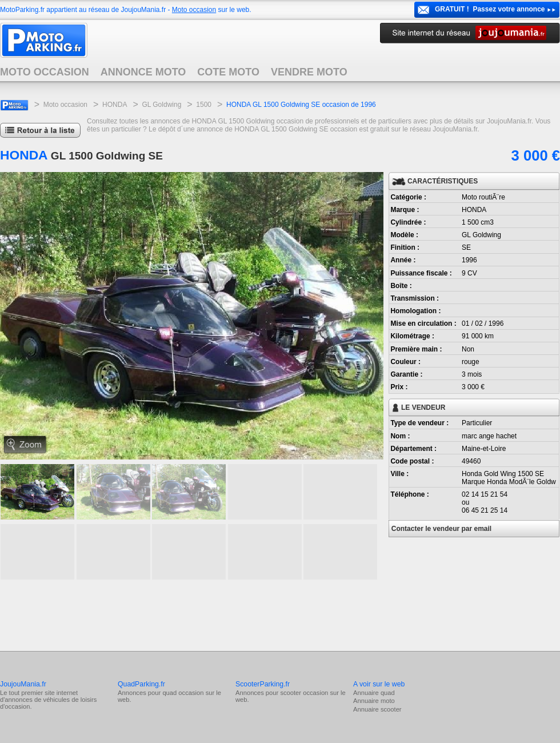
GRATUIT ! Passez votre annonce (490, 9)
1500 (204, 105)
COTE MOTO (228, 72)
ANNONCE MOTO (143, 72)
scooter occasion (304, 693)
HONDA (115, 105)
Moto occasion (194, 10)
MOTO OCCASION (45, 72)
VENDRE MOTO (309, 72)
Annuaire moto (374, 701)
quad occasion (183, 693)
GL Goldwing (161, 105)
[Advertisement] (208, 614)
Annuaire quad (374, 693)
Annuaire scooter (377, 709)
